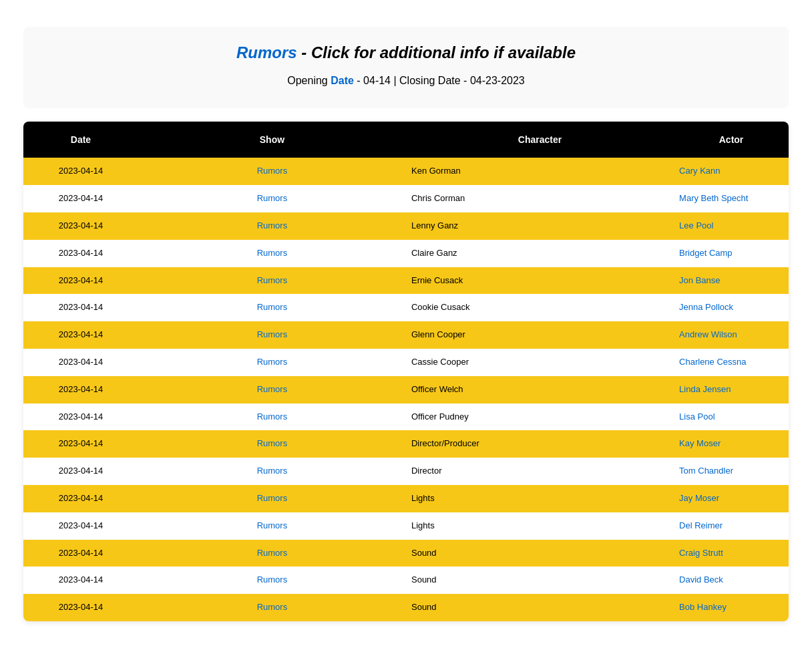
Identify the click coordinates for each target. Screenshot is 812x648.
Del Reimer (701, 525)
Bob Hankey (703, 607)
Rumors (272, 171)
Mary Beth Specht (714, 198)
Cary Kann (699, 171)
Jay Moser (699, 498)
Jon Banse (699, 280)
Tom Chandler (706, 471)
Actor (732, 140)
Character (540, 140)
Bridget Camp (705, 253)
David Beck (701, 580)
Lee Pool (696, 225)
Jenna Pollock (706, 307)
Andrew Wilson (708, 334)
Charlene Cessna (713, 362)
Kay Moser (700, 443)
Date (342, 80)
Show (272, 140)
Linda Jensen (705, 389)
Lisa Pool (697, 417)
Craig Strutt (701, 553)
